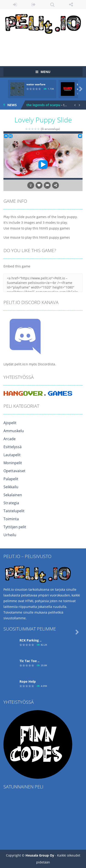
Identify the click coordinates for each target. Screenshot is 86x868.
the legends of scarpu (43, 105)
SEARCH (52, 5)
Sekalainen (13, 495)
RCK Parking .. (31, 640)
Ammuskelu (14, 431)
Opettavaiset (14, 471)
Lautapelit (12, 455)
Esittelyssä (12, 447)
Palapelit (11, 479)
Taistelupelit (14, 511)
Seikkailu (11, 487)
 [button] (47, 185)
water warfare (36, 84)
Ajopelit (10, 423)
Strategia (11, 503)
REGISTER (34, 5)
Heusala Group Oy (40, 855)
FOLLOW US (71, 5)
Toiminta (11, 519)
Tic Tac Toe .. (29, 661)
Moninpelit (13, 463)
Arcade (10, 439)
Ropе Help (28, 681)
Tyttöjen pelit (15, 527)
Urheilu (10, 535)
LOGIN (15, 5)
